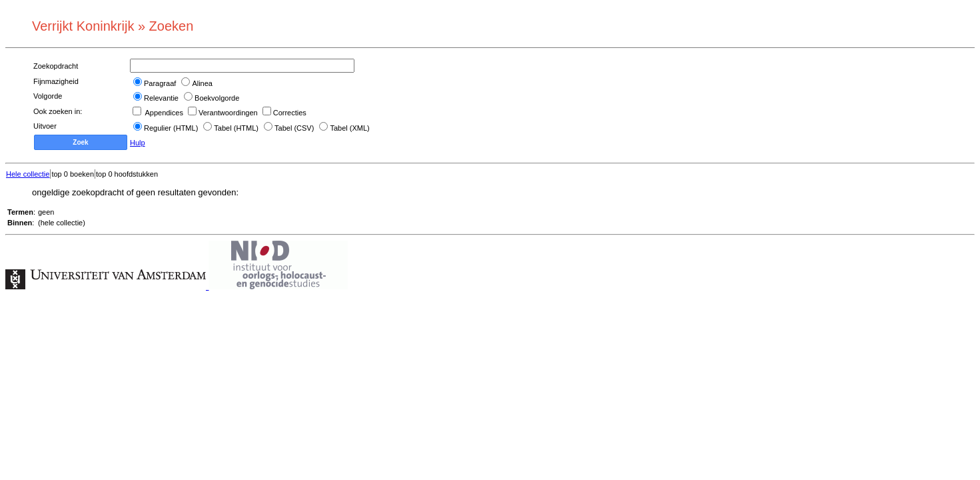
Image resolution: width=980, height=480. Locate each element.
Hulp (138, 143)
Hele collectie (28, 174)
